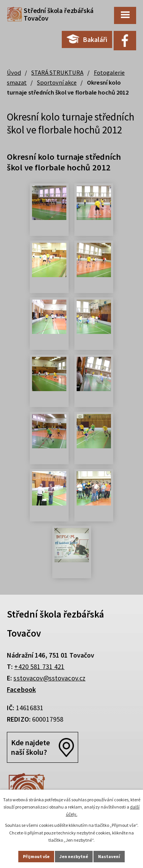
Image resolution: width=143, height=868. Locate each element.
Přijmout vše (36, 856)
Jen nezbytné (74, 856)
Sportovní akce (57, 82)
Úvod (14, 72)
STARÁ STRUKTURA (57, 72)
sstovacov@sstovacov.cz (49, 678)
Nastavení (109, 856)
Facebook (21, 689)
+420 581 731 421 (39, 667)
